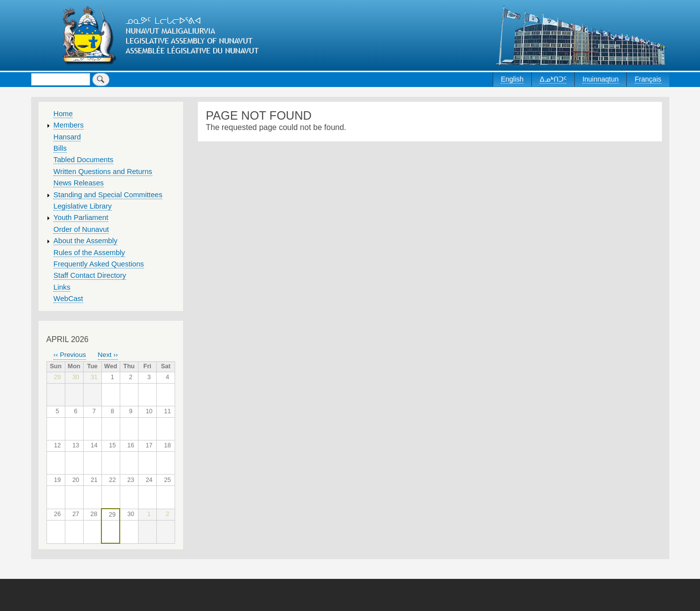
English (512, 79)
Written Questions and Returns (103, 172)
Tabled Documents (83, 160)
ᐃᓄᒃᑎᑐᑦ (553, 79)
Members (69, 125)
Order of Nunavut (81, 229)
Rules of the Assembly (89, 253)
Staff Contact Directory (90, 275)
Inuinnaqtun (600, 79)
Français (648, 79)
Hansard (67, 137)
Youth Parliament (81, 218)
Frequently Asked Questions (99, 264)
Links (62, 287)
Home (63, 114)
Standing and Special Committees (108, 195)
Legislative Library (83, 206)
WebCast (68, 299)
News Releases (79, 183)
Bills (60, 148)
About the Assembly (85, 241)
